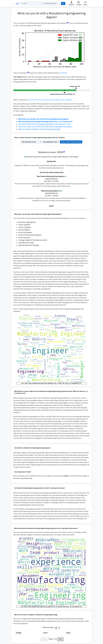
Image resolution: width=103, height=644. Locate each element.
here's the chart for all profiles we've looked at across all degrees (50, 100)
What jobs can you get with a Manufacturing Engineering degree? (44, 119)
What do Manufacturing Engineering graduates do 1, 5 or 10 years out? (45, 121)
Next (60, 639)
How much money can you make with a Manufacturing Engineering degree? (45, 127)
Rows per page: (48, 627)
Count (68, 633)
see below (63, 73)
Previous (44, 639)
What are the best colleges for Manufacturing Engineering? (39, 129)
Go (63, 4)
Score (45, 633)
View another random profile (71, 142)
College (19, 633)
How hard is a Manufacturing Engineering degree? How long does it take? (45, 124)
